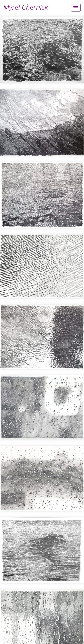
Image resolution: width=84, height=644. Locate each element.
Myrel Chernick (26, 7)
